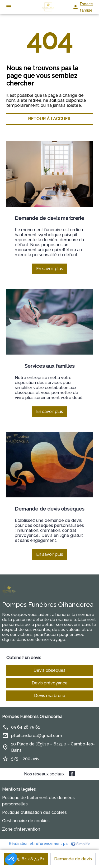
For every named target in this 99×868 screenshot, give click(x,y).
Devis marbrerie (50, 696)
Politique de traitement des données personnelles (38, 801)
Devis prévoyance (50, 683)
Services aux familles (49, 366)
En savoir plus (52, 270)
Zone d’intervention (21, 829)
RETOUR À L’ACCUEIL (50, 119)
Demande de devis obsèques (49, 509)
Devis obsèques (49, 670)
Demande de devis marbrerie (49, 218)
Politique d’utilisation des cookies (34, 812)
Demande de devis (73, 859)
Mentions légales (19, 789)
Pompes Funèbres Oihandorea (32, 717)
